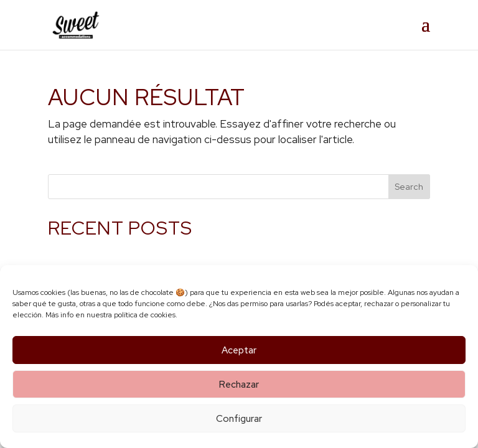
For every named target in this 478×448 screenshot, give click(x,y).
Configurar (239, 419)
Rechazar (239, 385)
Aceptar (239, 350)
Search (409, 187)
